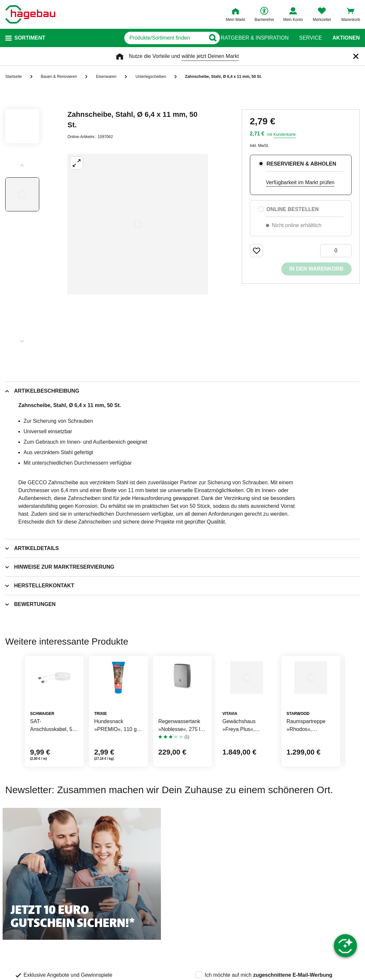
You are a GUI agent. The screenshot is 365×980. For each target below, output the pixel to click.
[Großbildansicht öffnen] (138, 224)
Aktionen (346, 38)
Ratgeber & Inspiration (255, 38)
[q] (132, 38)
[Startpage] (30, 14)
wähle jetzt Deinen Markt (210, 56)
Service (310, 38)
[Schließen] (356, 56)
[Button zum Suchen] (208, 38)
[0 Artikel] (336, 251)
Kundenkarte (285, 134)
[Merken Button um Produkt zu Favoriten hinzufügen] (256, 251)
